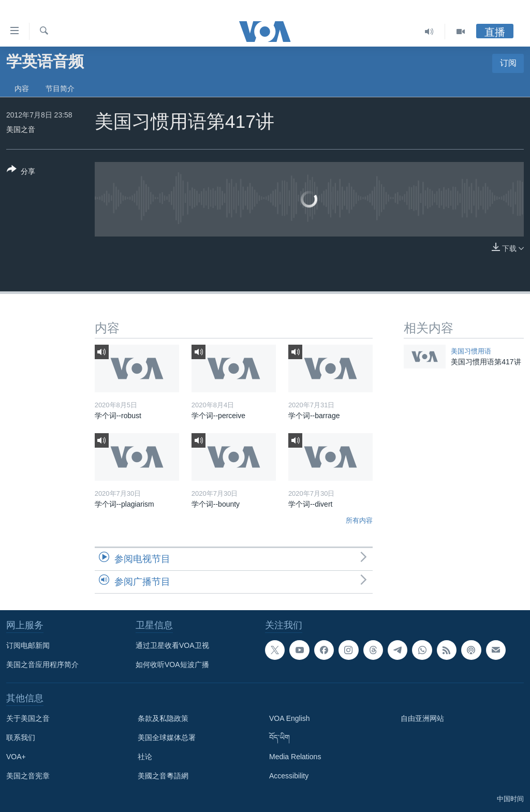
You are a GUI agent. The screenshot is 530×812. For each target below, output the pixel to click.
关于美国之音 (28, 718)
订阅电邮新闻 (28, 645)
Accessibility (289, 776)
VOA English (290, 718)
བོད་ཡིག (279, 737)
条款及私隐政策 (163, 718)
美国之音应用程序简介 (42, 665)
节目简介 (60, 88)
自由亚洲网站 (422, 718)
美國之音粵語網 (163, 776)
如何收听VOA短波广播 (172, 665)
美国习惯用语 (471, 351)
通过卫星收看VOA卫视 (172, 645)
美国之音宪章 (28, 776)
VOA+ (16, 757)
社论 (145, 757)
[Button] (21, 172)
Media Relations (295, 757)
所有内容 (359, 520)
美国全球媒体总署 (167, 737)
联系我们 (21, 737)
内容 (22, 88)
